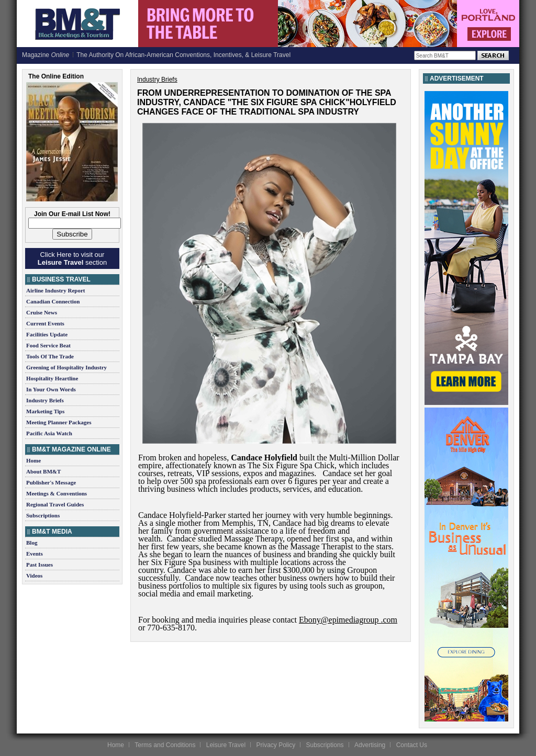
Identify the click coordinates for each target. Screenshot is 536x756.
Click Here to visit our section (72, 258)
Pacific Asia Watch (49, 433)
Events (35, 554)
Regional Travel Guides (55, 504)
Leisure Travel (226, 745)
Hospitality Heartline (52, 378)
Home (33, 460)
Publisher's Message (51, 482)
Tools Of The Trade (50, 356)
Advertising (370, 745)
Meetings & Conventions (57, 493)
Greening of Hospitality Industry (66, 367)
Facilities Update (47, 334)
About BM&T (43, 471)
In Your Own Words (51, 389)
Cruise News (42, 312)
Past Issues (40, 565)
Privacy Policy (276, 745)
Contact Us (412, 745)
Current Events (45, 323)
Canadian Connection (53, 301)
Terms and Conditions (165, 745)
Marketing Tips (45, 411)
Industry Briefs (45, 400)
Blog (32, 543)
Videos (34, 576)
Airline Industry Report (55, 290)
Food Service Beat (48, 345)
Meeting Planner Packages (59, 422)
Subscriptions (43, 515)
